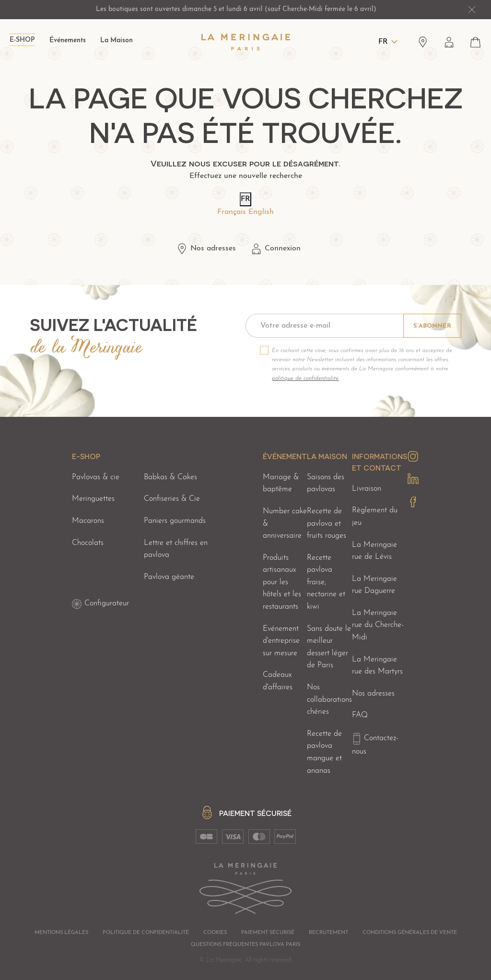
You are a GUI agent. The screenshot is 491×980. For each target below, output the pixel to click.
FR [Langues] (383, 42)
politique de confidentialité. (305, 378)
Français (232, 212)
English (261, 212)
